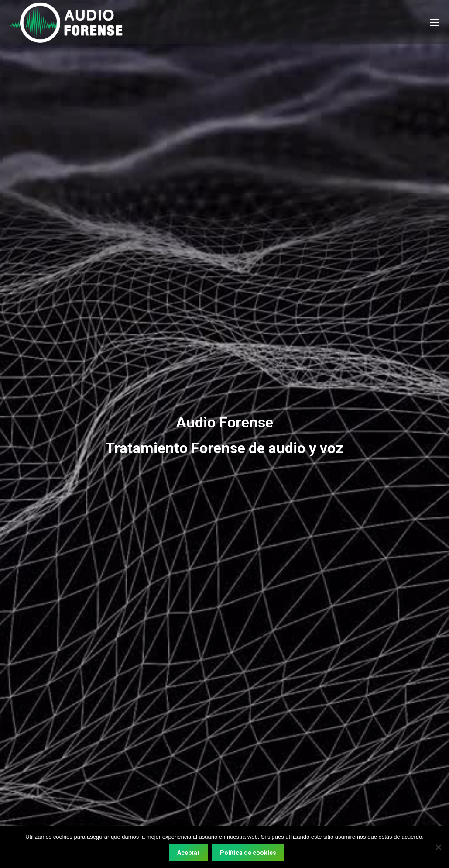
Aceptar (189, 853)
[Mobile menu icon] (435, 22)
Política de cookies (248, 853)
